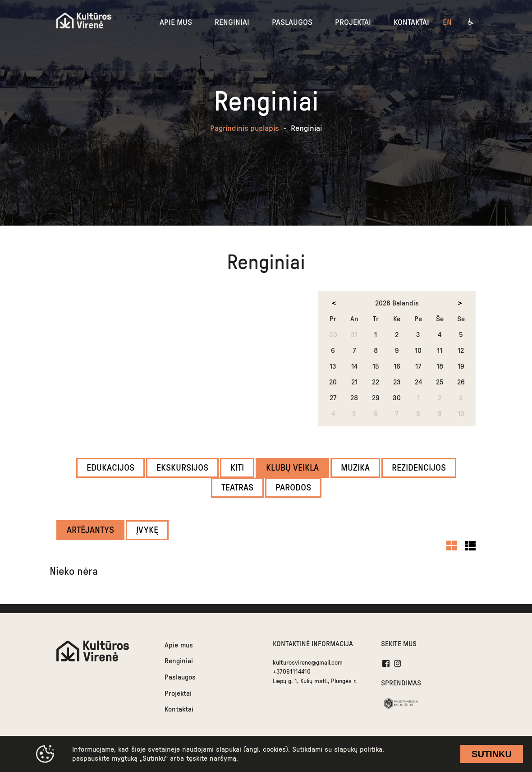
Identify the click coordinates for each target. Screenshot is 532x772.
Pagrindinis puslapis (245, 129)
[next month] (460, 303)
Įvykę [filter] (147, 530)
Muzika (355, 468)
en (447, 23)
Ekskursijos (182, 468)
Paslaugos (180, 677)
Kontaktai (179, 709)
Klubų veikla (292, 468)
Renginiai (179, 661)
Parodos (293, 488)
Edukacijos (110, 468)
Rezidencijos (419, 468)
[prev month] (334, 303)
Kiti (237, 468)
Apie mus (179, 645)
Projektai (178, 693)
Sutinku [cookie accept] (492, 754)
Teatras (237, 488)
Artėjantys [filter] (90, 530)
